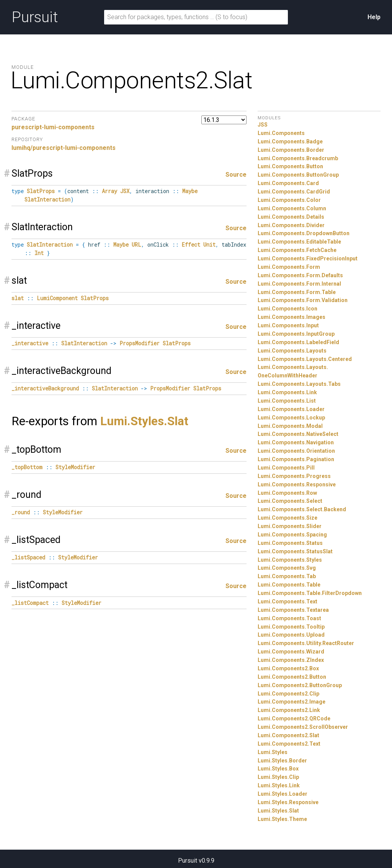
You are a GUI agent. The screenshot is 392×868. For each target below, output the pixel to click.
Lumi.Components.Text (287, 601)
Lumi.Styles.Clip (278, 777)
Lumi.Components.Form (289, 267)
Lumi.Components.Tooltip (291, 627)
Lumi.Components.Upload (291, 635)
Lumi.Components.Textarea (293, 610)
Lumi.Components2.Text (289, 744)
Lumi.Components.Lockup (291, 418)
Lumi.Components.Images (292, 317)
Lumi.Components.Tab (287, 576)
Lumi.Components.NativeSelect (298, 434)
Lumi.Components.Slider (290, 526)
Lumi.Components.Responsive (297, 484)
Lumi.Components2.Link (289, 710)
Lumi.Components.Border (291, 150)
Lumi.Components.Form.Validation (303, 300)
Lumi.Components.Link (287, 392)
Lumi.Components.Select (290, 501)
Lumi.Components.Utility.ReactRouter (306, 643)
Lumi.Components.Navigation (296, 442)
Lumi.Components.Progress (294, 476)
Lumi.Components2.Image (292, 702)
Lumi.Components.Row (287, 493)
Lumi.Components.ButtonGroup (298, 175)
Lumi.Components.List (287, 401)
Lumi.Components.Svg (287, 568)
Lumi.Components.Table (289, 585)
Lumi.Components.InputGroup (296, 334)
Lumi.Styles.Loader (283, 794)
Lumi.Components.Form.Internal (299, 284)
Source (236, 175)
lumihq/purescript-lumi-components (64, 148)
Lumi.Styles (273, 752)
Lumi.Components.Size (287, 518)
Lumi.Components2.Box (288, 668)
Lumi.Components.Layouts (292, 351)
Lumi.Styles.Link (279, 785)
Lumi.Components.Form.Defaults (300, 275)
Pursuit (35, 17)
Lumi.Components (281, 133)
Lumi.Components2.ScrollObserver (303, 727)
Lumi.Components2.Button (292, 677)
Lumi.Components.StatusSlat (295, 551)
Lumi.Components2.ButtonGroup (300, 685)
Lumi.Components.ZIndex (291, 660)
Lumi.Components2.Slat (288, 735)
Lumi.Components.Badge (290, 141)
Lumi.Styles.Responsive (288, 802)
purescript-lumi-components (53, 127)
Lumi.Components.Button (290, 166)
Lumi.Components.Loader (291, 409)
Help (374, 17)
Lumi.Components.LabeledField (298, 342)
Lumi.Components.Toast (289, 618)
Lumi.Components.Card (288, 183)
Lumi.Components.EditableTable (299, 242)
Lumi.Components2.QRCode (294, 718)
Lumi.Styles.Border (282, 761)
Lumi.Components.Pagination (296, 459)
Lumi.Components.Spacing (292, 535)
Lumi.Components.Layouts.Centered (305, 359)
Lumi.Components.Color (289, 200)
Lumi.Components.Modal (290, 426)
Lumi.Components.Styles (290, 560)
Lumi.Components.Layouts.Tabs (299, 384)
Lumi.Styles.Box (278, 769)
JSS (263, 125)
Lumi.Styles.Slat (144, 421)
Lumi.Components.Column (292, 208)
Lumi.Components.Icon (287, 309)
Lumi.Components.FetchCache (297, 250)
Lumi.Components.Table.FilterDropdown (310, 593)
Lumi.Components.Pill (286, 468)
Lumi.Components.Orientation (296, 451)
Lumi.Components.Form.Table (297, 292)
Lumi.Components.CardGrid (294, 192)
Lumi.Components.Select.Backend (302, 509)
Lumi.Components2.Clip (288, 694)
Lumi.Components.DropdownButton (304, 233)
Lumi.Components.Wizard (291, 652)
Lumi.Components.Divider (291, 225)
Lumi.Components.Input (288, 325)
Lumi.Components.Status (290, 543)
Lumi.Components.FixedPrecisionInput (308, 258)
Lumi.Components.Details (291, 217)
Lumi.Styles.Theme (282, 819)
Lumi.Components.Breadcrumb (298, 158)
